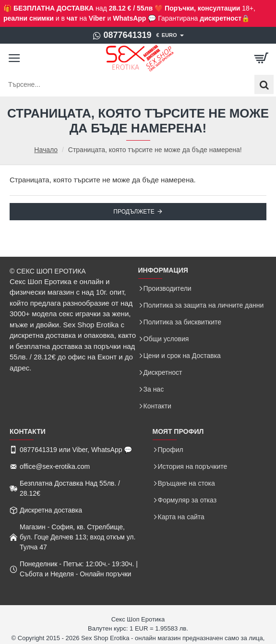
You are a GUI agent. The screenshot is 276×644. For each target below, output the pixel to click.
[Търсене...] (264, 84)
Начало (46, 150)
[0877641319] (122, 36)
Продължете (134, 212)
